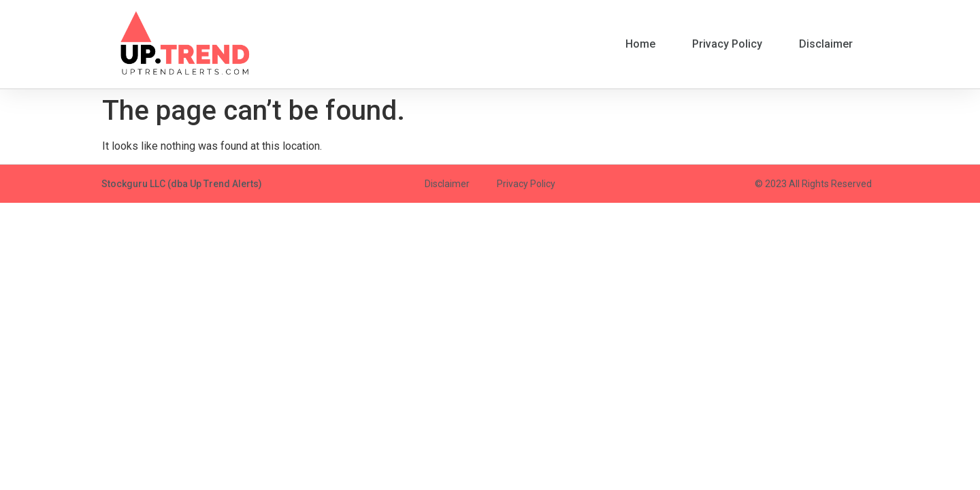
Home (640, 44)
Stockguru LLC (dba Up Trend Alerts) (182, 184)
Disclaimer (826, 44)
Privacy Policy (727, 44)
